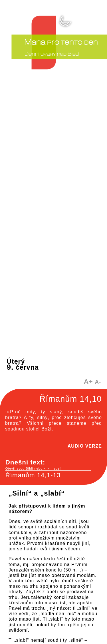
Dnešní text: (48, 465)
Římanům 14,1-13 (33, 475)
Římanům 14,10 (70, 399)
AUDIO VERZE (85, 446)
